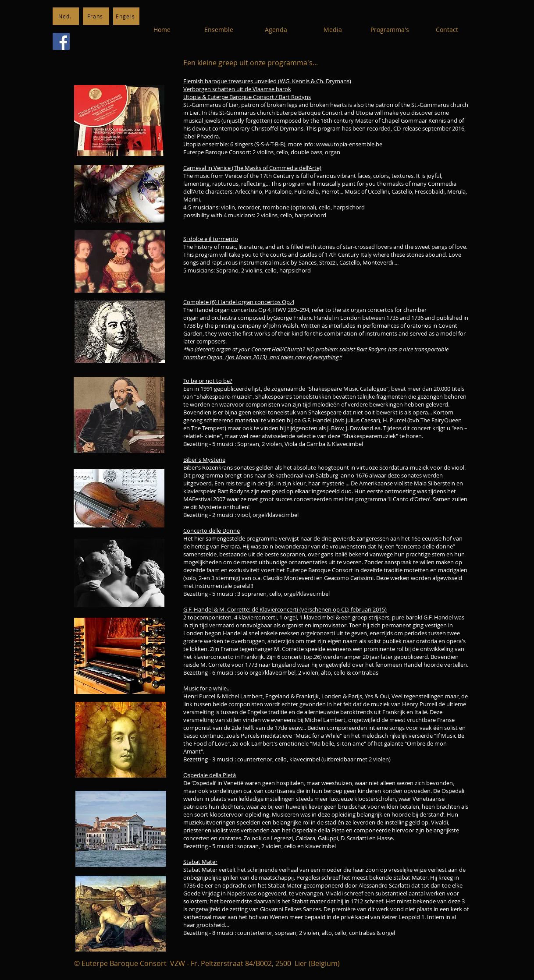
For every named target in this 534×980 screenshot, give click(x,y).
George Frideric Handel (303, 318)
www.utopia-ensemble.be (349, 144)
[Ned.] (66, 16)
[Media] (333, 30)
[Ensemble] (219, 30)
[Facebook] (61, 41)
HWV (280, 310)
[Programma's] (390, 30)
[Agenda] (276, 30)
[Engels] (126, 16)
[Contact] (447, 30)
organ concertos (372, 310)
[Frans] (96, 16)
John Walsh (284, 325)
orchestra (224, 318)
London (351, 318)
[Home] (162, 30)
